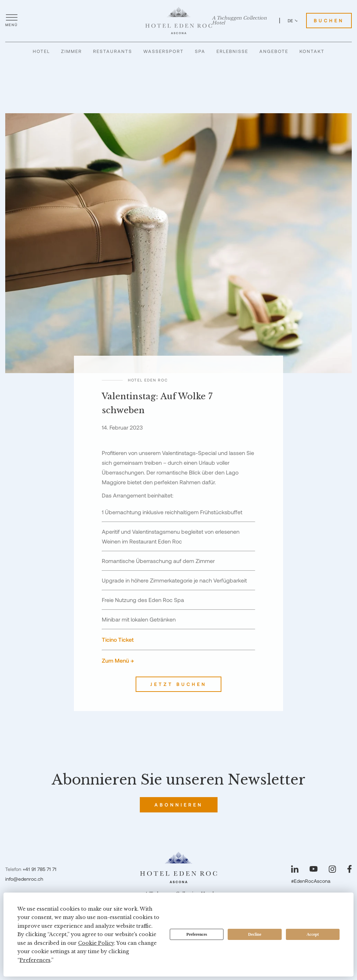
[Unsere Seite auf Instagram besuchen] (332, 869)
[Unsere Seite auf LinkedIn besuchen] (295, 869)
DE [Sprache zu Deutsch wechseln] (293, 21)
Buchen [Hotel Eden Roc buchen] (329, 21)
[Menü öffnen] (12, 21)
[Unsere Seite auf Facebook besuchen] (350, 869)
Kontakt (312, 51)
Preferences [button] (35, 960)
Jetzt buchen (178, 684)
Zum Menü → (118, 660)
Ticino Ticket (118, 639)
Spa (200, 51)
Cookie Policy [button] (96, 943)
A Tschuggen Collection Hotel (239, 21)
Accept (313, 934)
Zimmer (71, 51)
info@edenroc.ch (24, 879)
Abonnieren (179, 805)
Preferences (197, 934)
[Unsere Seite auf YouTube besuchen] (314, 869)
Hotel (41, 51)
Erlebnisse (232, 51)
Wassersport (164, 51)
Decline (255, 934)
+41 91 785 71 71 (40, 869)
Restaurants (113, 51)
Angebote (274, 51)
